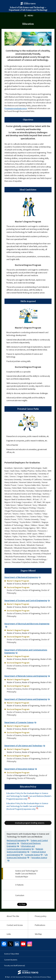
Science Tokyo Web (11, 954)
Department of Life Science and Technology (23, 745)
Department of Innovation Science (19, 769)
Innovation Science (39, 857)
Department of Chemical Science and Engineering (26, 699)
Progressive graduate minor (16, 108)
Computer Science (32, 855)
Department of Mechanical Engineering (21, 577)
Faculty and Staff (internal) (15, 965)
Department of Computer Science (19, 722)
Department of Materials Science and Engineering (26, 676)
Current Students (11, 960)
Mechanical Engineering (16, 840)
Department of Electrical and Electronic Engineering (27, 624)
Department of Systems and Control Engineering (26, 600)
